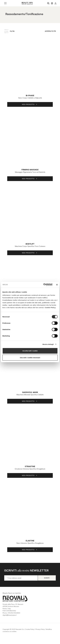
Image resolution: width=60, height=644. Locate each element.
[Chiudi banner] (57, 285)
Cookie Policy (30, 629)
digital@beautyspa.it (10, 615)
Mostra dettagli (48, 344)
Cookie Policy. (50, 308)
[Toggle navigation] (5, 3)
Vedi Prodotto (30, 104)
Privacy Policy (40, 629)
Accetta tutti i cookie (30, 351)
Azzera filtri (50, 31)
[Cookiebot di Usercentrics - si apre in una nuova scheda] (43, 285)
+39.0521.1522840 (14, 613)
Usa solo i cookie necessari (30, 357)
